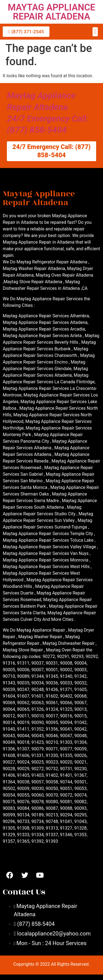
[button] (95, 32)
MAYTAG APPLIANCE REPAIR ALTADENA (51, 12)
